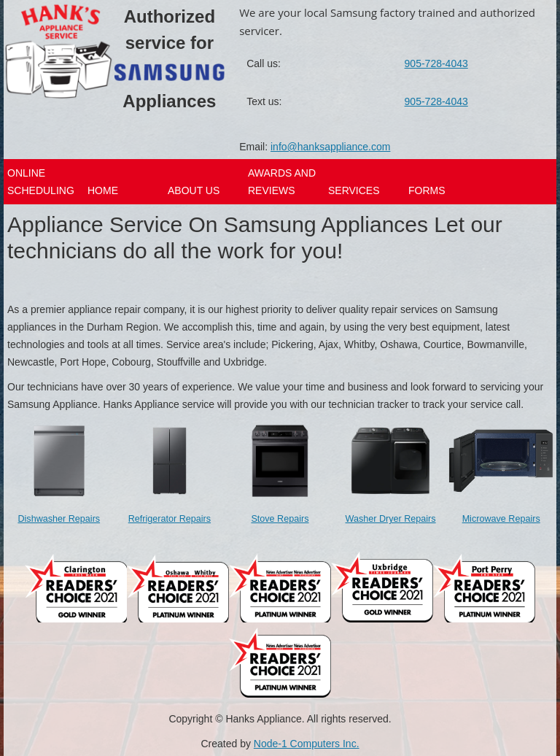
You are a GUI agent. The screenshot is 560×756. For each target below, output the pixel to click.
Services (354, 190)
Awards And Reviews (282, 182)
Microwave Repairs (501, 519)
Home (103, 190)
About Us (194, 190)
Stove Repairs (280, 519)
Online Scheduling (41, 182)
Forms (427, 190)
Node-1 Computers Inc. (307, 744)
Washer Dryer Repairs (391, 519)
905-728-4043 (436, 63)
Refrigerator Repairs (170, 519)
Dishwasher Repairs (59, 519)
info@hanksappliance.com (330, 147)
